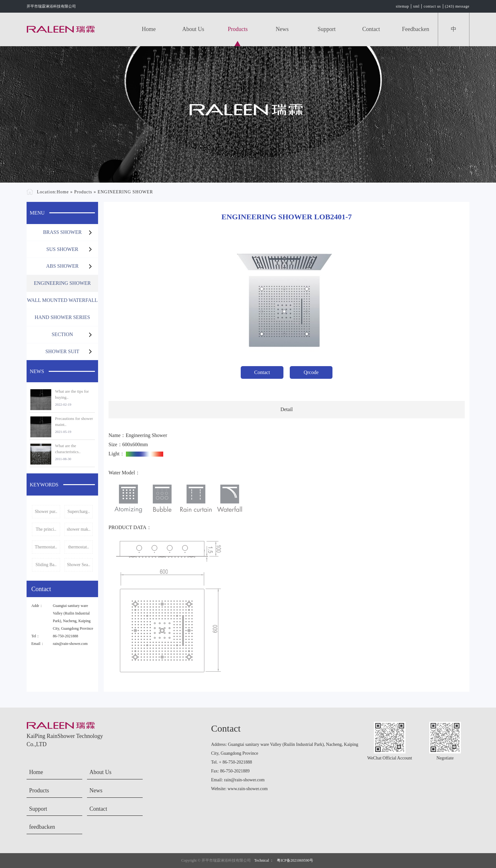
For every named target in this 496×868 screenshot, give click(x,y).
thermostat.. (78, 547)
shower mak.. (79, 529)
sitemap (402, 6)
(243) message (457, 6)
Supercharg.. (79, 512)
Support (327, 29)
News (282, 29)
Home (149, 29)
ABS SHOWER (62, 266)
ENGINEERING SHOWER (125, 192)
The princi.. (46, 529)
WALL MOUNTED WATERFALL (62, 300)
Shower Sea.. (79, 565)
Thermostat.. (46, 547)
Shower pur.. (46, 512)
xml (416, 6)
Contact (371, 29)
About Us (193, 29)
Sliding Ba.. (46, 565)
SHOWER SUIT (62, 351)
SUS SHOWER (62, 249)
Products (238, 29)
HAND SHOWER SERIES (62, 317)
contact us (432, 6)
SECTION (62, 334)
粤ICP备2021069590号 (295, 860)
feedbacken (416, 29)
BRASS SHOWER (62, 232)
